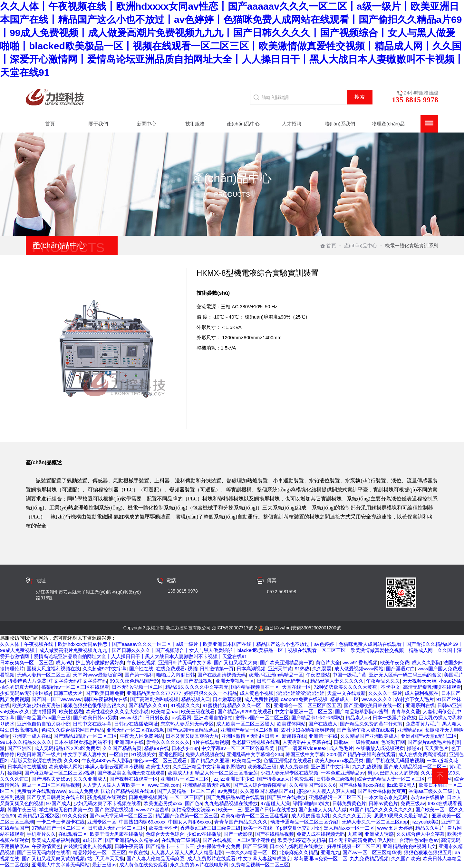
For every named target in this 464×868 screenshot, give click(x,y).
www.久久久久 (377, 699)
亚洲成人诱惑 (379, 834)
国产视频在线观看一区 (134, 779)
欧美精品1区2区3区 (39, 816)
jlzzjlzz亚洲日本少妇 (233, 779)
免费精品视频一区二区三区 (260, 865)
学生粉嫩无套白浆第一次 (66, 809)
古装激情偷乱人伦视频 (88, 846)
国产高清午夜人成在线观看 (366, 730)
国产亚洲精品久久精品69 (132, 840)
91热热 (302, 669)
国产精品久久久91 (148, 705)
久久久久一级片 (385, 693)
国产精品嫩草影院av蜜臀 (362, 711)
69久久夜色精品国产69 (134, 681)
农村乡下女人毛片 (414, 699)
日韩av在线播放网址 (136, 724)
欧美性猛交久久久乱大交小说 (117, 711)
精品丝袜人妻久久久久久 (337, 681)
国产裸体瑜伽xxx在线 (361, 785)
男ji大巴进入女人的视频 (393, 773)
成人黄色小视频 (257, 693)
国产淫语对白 (401, 669)
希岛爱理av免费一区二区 (321, 858)
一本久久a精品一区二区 (251, 852)
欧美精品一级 (247, 760)
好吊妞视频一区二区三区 (354, 846)
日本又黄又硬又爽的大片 (192, 736)
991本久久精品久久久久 (26, 742)
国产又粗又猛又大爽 (236, 662)
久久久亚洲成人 (90, 779)
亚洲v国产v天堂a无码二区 (429, 736)
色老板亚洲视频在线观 (256, 742)
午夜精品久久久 (383, 681)
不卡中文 (391, 687)
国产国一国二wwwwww (57, 699)
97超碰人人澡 (275, 803)
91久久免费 (75, 816)
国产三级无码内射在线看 (44, 852)
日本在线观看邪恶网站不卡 (83, 742)
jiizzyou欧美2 (425, 822)
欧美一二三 (230, 809)
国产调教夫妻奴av (51, 779)
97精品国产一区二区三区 (58, 828)
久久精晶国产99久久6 (312, 785)
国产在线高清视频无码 (222, 675)
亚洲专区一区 (102, 822)
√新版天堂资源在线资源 (35, 760)
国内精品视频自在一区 (255, 687)
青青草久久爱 (406, 711)
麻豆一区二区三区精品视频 (51, 785)
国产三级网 (255, 846)
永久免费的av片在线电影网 (199, 865)
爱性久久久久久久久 (168, 742)
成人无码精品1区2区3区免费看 (67, 748)
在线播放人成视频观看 (380, 748)
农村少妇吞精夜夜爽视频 (308, 730)
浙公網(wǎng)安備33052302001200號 (303, 628)
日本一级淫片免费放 (394, 718)
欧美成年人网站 (66, 767)
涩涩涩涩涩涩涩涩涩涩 (300, 693)
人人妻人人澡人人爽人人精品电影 (187, 852)
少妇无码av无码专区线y (25, 693)
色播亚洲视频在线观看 (288, 760)
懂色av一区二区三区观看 (161, 760)
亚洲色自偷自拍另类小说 (44, 724)
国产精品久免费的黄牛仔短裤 (371, 724)
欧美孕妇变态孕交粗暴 (302, 840)
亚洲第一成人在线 (32, 736)
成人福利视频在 (422, 693)
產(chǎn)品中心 (361, 246)
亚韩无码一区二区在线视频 (136, 730)
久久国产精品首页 (122, 748)
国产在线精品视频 (275, 834)
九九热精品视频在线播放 (231, 803)
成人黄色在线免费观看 (143, 865)
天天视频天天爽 (419, 681)
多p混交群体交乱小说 (298, 828)
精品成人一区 (344, 699)
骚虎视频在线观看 (107, 797)
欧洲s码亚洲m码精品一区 (276, 675)
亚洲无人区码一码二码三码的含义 (405, 675)
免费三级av (413, 803)
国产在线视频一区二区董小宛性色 (239, 840)
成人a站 (64, 662)
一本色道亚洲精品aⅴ (343, 773)
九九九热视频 (367, 767)
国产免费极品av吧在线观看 (235, 797)
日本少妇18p (185, 748)
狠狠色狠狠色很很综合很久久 (95, 705)
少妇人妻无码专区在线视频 (289, 773)
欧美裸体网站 (291, 724)
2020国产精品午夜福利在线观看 (361, 754)
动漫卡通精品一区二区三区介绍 (305, 822)
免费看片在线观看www (42, 791)
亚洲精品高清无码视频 (207, 785)
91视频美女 (144, 754)
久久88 (71, 760)
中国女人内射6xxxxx (190, 822)
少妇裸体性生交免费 (219, 846)
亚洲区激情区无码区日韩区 (250, 736)
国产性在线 (141, 669)
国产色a (193, 803)
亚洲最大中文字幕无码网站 (61, 865)
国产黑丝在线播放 (286, 797)
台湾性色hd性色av (419, 840)
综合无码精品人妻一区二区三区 (391, 779)
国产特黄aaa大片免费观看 (285, 779)
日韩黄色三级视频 (335, 779)
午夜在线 (138, 852)
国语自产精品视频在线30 (128, 791)
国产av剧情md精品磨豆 (193, 730)
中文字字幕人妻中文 (85, 754)
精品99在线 (156, 748)
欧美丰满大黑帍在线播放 (116, 834)
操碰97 (414, 748)
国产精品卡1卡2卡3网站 (317, 718)
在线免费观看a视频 (177, 669)
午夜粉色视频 (141, 662)
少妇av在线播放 (204, 834)
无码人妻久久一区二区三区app (375, 822)
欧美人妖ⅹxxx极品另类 (339, 760)
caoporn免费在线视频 (304, 699)
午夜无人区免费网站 (141, 736)
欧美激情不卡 (163, 828)
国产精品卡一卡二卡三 (170, 846)
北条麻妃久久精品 (299, 852)
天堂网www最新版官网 (97, 675)
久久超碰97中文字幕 (105, 669)
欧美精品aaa (165, 711)
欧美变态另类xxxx (163, 803)
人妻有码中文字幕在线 (307, 742)
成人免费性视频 (261, 699)
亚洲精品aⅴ (410, 730)
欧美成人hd (180, 773)
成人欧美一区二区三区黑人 (245, 724)
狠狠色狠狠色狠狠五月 (428, 852)
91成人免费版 (84, 791)
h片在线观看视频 (211, 742)
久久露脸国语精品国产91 (267, 791)
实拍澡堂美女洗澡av (194, 809)
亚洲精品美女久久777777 (154, 693)
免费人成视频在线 (205, 754)
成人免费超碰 (294, 767)
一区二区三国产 (187, 797)
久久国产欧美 (406, 858)
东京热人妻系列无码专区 (187, 724)
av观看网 (182, 718)
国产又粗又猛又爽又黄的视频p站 (57, 858)
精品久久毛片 (430, 828)
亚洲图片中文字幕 (330, 767)
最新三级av (104, 865)
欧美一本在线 (258, 828)
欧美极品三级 (262, 767)
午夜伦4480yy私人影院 (106, 760)
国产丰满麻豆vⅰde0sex (302, 748)
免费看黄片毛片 (423, 724)
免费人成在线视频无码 (321, 834)
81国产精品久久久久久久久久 (381, 809)
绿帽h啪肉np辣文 (311, 803)
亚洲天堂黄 (280, 669)
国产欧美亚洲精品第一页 (287, 662)
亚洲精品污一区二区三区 (335, 797)
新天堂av (172, 681)
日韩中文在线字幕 (92, 724)
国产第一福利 (139, 675)
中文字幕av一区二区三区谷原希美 (238, 748)
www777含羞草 (153, 809)
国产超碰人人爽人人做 (323, 809)
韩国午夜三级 (22, 809)
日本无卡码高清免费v (352, 840)
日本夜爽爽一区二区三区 (27, 662)
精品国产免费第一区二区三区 (187, 816)
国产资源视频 (198, 681)
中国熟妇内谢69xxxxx (142, 822)
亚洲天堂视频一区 (235, 681)
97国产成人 (58, 803)
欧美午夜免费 (395, 662)
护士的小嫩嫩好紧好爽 (100, 662)
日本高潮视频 (251, 669)
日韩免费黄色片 (349, 803)
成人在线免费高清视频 (422, 754)
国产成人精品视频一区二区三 (415, 767)
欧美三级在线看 (198, 711)
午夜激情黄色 (46, 846)
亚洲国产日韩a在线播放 (270, 809)
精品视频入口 (196, 699)
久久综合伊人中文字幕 (420, 834)
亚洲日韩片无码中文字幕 (185, 662)
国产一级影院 (238, 834)
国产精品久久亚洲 (210, 760)
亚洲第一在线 (323, 736)
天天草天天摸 (110, 858)
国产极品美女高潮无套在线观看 (131, 773)
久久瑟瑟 (322, 669)
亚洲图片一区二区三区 (185, 779)
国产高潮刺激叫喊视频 (154, 699)
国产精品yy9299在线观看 (245, 711)
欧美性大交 (158, 767)
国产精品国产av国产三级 (44, 718)
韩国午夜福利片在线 (106, 699)
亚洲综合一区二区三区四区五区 (307, 705)
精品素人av (358, 718)
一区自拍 (119, 754)
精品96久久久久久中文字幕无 (197, 687)
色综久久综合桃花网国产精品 (73, 730)
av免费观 (228, 791)
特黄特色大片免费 (27, 681)
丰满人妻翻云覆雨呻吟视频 (114, 767)
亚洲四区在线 (129, 742)
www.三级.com (164, 785)
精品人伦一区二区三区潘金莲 (226, 773)
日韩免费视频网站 (148, 797)
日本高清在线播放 (27, 767)
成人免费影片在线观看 (211, 858)
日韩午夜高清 (129, 846)
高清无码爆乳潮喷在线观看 (432, 687)
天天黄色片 (436, 748)
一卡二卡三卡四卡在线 (61, 822)
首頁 (328, 246)
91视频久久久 (185, 705)
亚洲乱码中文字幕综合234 (255, 754)
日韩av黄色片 (383, 803)
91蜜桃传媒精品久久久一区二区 (237, 705)
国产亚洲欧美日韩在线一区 (373, 705)
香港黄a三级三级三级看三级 (210, 828)
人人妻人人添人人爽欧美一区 (114, 785)
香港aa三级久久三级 (431, 791)
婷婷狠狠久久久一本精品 (211, 693)
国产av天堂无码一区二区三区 (121, 816)
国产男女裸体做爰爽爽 (382, 791)
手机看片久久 (41, 834)
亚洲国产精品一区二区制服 (249, 730)
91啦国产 (92, 840)
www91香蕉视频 (360, 662)
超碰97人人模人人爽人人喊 (326, 791)
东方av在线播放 (428, 797)
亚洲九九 (330, 852)
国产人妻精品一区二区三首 (186, 791)
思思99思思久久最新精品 (402, 816)
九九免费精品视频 (369, 858)
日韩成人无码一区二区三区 (117, 828)
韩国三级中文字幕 (305, 754)
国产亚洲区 (19, 748)
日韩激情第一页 (217, 669)
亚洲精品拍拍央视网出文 (409, 846)
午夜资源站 (318, 675)
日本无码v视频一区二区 (137, 687)
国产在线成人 (323, 724)
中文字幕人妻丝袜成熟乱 (265, 858)
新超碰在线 (294, 736)
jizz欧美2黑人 (401, 785)
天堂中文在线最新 (346, 693)
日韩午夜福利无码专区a (282, 681)
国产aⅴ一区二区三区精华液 (372, 852)
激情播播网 (44, 711)
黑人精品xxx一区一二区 (349, 828)
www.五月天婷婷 (395, 828)
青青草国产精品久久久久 (241, 822)
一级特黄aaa (365, 742)
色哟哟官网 (393, 742)
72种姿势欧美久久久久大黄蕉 (346, 687)
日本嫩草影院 (227, 699)
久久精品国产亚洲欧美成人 (369, 736)
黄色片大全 (328, 662)
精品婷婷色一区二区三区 (99, 852)
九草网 (355, 834)
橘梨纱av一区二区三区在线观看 (75, 687)
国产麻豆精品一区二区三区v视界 (60, 773)
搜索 (360, 97)
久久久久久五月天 (352, 816)
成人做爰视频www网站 (359, 669)
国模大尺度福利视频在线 (53, 669)
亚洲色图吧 (171, 754)
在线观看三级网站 (181, 840)
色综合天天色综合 (165, 834)
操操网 (15, 773)
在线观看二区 (73, 834)
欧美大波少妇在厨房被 (36, 705)
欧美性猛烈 (71, 711)
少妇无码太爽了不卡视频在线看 (107, 803)
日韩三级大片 (68, 693)
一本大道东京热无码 (386, 797)
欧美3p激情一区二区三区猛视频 (255, 816)
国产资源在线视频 (114, 809)
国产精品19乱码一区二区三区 (85, 736)
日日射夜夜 (157, 718)
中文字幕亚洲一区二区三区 (304, 711)
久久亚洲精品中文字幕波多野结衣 (209, 767)
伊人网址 (387, 840)
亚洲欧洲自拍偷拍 (213, 718)
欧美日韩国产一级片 (39, 754)
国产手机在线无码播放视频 (395, 760)
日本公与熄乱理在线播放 (297, 846)
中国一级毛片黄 (349, 675)
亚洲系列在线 (420, 705)
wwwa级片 (131, 718)
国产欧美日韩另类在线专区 (56, 797)
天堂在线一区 (296, 687)
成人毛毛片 (341, 748)
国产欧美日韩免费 (105, 693)
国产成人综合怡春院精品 (260, 785)
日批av (341, 742)
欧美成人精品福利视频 (56, 840)
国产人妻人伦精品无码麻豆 (156, 858)
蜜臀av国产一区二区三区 (262, 718)
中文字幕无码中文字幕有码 (78, 681)
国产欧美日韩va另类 (95, 718)
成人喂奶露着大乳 (311, 816)
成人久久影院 (426, 662)
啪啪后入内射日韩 (176, 675)
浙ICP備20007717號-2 (235, 628)
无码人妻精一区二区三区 (44, 675)
